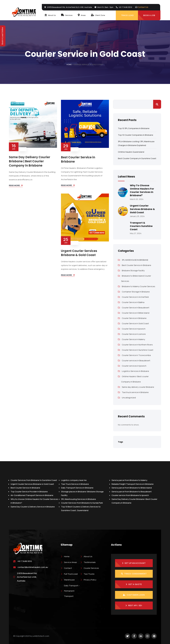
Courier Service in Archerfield (135, 297)
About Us (86, 556)
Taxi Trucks (87, 574)
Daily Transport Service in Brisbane (77, 488)
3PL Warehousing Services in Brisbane (78, 499)
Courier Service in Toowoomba (136, 355)
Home (69, 65)
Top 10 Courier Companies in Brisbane (136, 135)
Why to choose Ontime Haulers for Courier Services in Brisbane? (142, 190)
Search (157, 104)
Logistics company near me (74, 480)
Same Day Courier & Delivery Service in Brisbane (33, 507)
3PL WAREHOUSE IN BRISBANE (135, 260)
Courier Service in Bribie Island (136, 313)
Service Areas (69, 562)
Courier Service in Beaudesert (136, 308)
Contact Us (143, 7)
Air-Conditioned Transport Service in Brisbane (32, 495)
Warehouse (68, 580)
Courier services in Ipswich (134, 366)
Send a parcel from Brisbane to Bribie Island (132, 488)
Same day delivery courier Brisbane (138, 387)
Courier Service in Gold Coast (135, 323)
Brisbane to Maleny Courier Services (138, 286)
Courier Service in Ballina (133, 302)
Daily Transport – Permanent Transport (70, 591)
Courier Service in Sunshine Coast (138, 350)
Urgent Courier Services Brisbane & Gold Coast (79, 253)
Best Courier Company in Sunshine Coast (137, 158)
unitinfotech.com (41, 636)
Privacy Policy (88, 580)
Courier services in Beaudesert (136, 361)
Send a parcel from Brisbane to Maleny (129, 480)
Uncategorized (129, 398)
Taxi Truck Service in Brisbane (75, 484)
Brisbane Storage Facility (133, 271)
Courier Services (90, 568)
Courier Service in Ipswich (134, 329)
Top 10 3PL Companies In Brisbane (134, 128)
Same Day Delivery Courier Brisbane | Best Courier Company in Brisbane (30, 161)
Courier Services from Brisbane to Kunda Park (82, 503)
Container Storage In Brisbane (136, 292)
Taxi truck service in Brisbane (135, 392)
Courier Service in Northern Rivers (137, 345)
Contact (66, 568)
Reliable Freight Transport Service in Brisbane (133, 484)
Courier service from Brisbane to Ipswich (130, 495)
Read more (14, 185)
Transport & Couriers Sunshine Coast (141, 226)
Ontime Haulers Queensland (131, 152)
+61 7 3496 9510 (25, 561)
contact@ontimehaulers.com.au (33, 567)
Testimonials (88, 562)
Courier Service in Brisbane (134, 318)
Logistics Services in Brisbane (135, 371)
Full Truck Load (69, 574)
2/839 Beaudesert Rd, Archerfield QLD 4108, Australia (27, 577)
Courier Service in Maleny (133, 339)
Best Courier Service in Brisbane (78, 159)
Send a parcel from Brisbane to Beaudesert (132, 492)
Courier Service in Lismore (134, 334)
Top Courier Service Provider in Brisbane (29, 492)
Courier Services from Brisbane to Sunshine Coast (34, 480)
